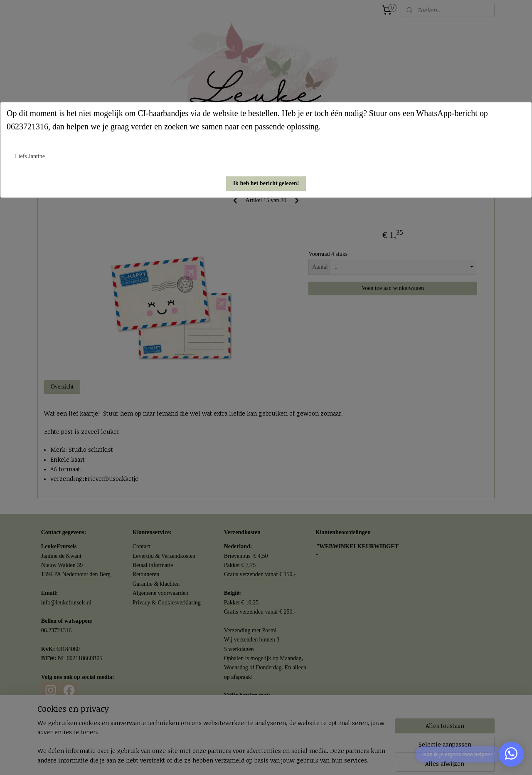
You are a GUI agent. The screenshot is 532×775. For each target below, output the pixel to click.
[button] (266, 184)
